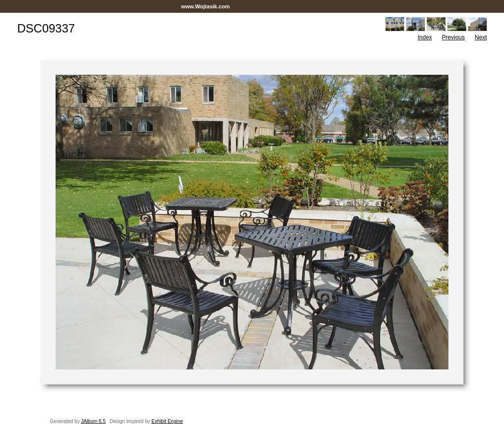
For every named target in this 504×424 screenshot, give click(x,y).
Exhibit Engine (167, 421)
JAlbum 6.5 (93, 421)
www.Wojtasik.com (205, 6)
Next (481, 37)
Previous (454, 37)
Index (425, 37)
